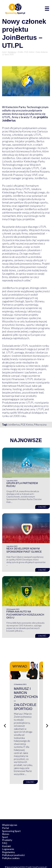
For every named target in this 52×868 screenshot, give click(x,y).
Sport (5, 831)
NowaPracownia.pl (39, 861)
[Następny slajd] (47, 723)
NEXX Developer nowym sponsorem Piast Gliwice (24, 550)
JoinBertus (14, 425)
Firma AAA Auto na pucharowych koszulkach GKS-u (25, 615)
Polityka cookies (11, 852)
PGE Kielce (27, 425)
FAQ (5, 837)
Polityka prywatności (13, 849)
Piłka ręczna (40, 425)
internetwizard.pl (30, 863)
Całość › (43, 507)
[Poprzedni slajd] (5, 723)
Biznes (6, 828)
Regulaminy (8, 846)
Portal (5, 822)
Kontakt (7, 840)
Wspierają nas (10, 819)
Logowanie (8, 843)
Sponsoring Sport (11, 825)
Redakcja (12, 52)
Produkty (7, 834)
